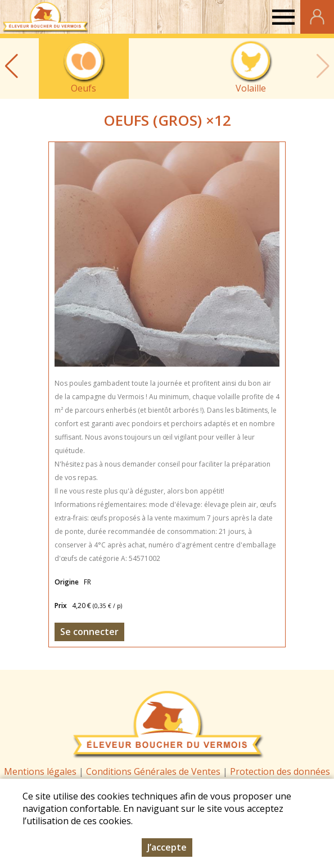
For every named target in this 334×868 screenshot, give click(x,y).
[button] (11, 66)
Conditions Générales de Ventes (154, 771)
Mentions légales (40, 771)
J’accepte (167, 847)
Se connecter (89, 632)
